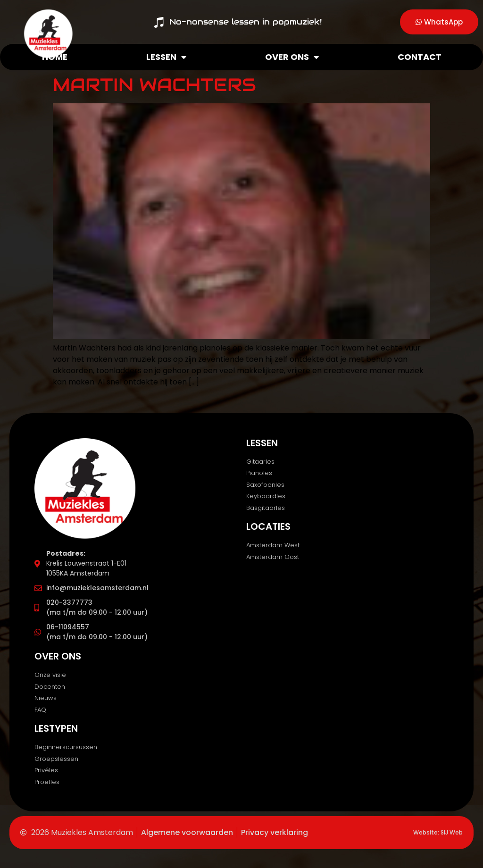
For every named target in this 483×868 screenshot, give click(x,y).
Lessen (166, 57)
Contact (420, 57)
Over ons (292, 57)
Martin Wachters (154, 85)
